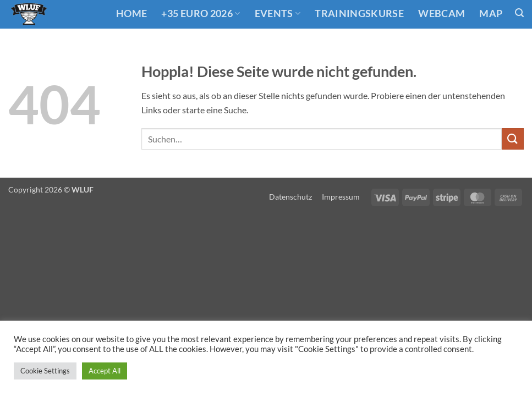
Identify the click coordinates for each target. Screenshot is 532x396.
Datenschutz (290, 197)
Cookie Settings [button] (45, 371)
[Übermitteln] (513, 139)
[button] (519, 13)
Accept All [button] (105, 371)
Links (142, 45)
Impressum (341, 197)
